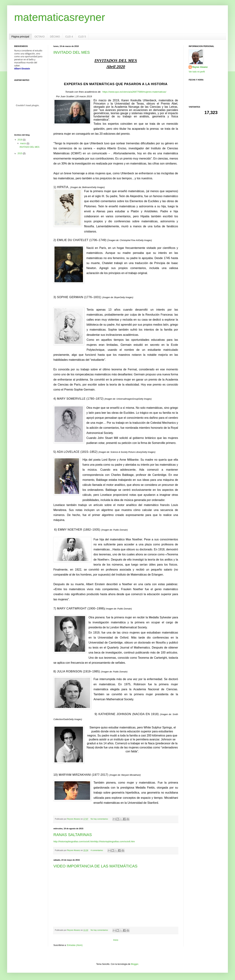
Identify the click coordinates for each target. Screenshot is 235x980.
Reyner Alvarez (200, 67)
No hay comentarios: (100, 819)
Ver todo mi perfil (197, 72)
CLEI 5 (82, 37)
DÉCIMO (55, 37)
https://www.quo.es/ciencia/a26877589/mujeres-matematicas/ (134, 92)
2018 (20, 140)
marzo (23, 143)
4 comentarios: (97, 850)
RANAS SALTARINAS (73, 835)
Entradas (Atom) (75, 945)
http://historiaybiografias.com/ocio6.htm (74, 841)
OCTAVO (40, 37)
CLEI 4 (69, 37)
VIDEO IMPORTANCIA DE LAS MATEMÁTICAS (95, 866)
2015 (20, 153)
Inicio (116, 940)
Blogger (135, 964)
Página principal (20, 37)
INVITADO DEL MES (72, 52)
